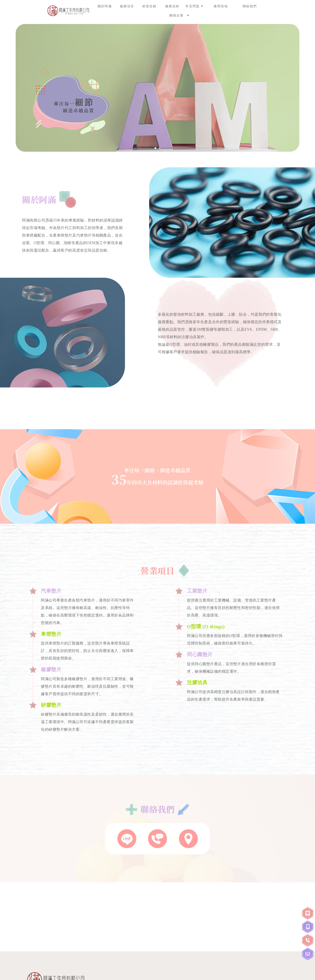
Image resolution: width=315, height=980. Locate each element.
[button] (155, 148)
